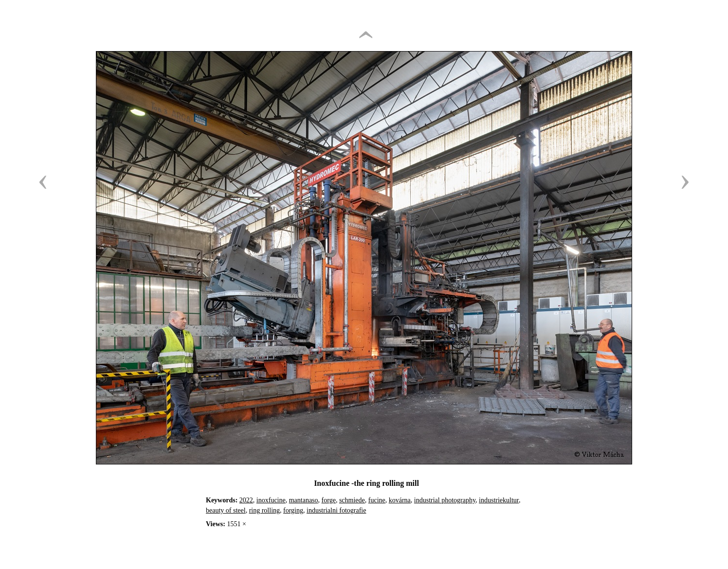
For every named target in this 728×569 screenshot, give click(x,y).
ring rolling (264, 510)
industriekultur (499, 500)
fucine (377, 500)
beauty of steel (226, 510)
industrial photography (445, 500)
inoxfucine (271, 500)
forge (329, 500)
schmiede (352, 500)
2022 (246, 500)
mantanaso (304, 500)
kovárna (400, 500)
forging (293, 510)
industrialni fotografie (336, 510)
